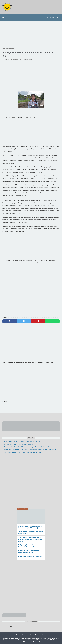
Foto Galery (31, 635)
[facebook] (10, 321)
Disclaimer (38, 635)
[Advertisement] (31, 34)
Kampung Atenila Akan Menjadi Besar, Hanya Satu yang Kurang (22, 442)
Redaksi (18, 635)
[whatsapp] (52, 321)
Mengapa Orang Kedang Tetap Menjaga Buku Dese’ (19, 444)
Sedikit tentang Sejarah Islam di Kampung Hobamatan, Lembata (22, 452)
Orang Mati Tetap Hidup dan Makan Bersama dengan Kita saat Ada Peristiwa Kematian (29, 447)
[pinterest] (38, 321)
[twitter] (24, 321)
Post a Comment (28, 60)
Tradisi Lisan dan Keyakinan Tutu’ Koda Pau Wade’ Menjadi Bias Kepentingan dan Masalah (30, 450)
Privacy (44, 635)
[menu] (3, 17)
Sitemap (24, 635)
